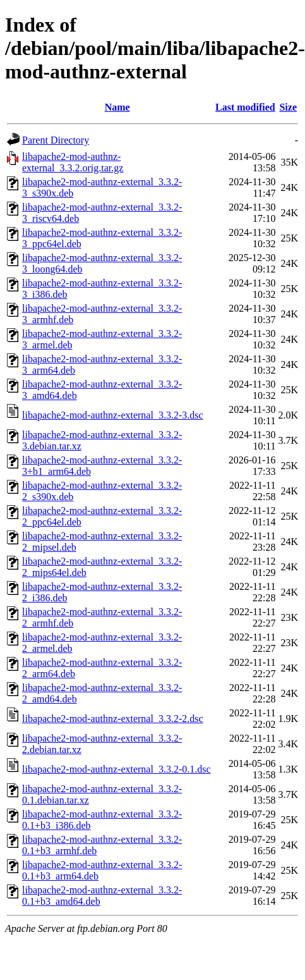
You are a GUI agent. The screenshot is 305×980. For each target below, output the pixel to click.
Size (288, 107)
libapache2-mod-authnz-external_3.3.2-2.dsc (113, 719)
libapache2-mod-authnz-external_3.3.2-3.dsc (113, 415)
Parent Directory (56, 140)
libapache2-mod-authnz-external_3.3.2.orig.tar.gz (73, 162)
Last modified (245, 107)
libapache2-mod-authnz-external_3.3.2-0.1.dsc (117, 769)
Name (117, 107)
